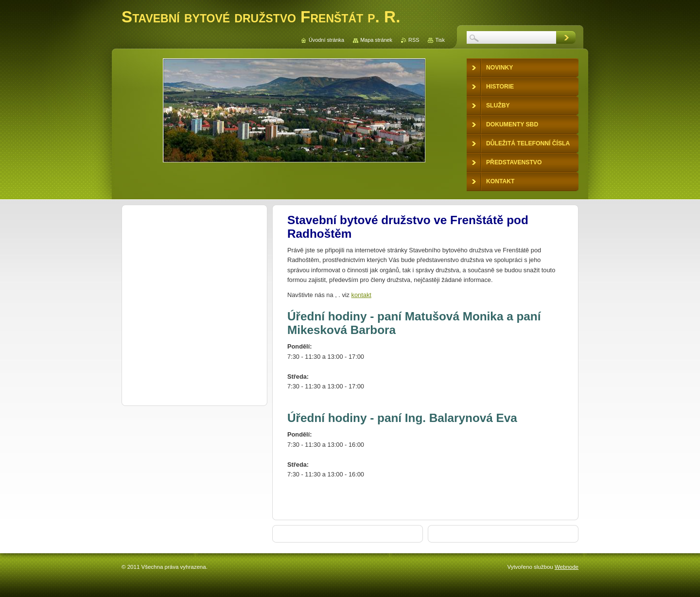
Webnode (567, 567)
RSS (414, 40)
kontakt (361, 295)
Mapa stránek (376, 40)
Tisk (440, 40)
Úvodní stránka (326, 40)
